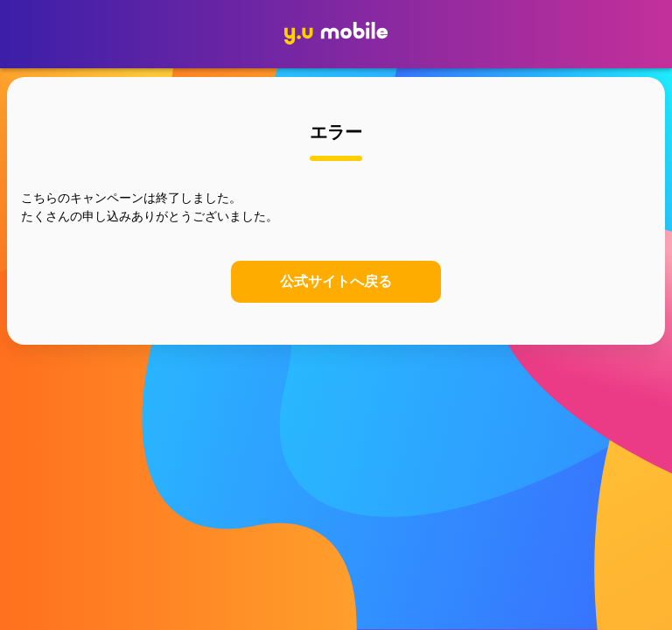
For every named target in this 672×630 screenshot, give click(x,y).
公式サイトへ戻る (336, 281)
